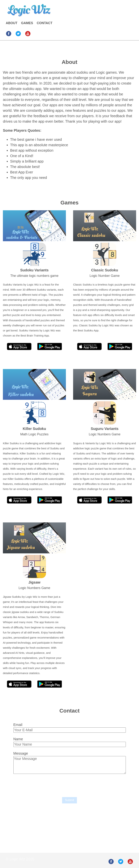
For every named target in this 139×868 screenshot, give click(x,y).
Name (18, 739)
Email (18, 725)
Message (21, 753)
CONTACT (45, 23)
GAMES (27, 23)
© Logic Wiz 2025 (20, 859)
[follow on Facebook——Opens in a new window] (10, 32)
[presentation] (41, 785)
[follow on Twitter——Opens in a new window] (19, 32)
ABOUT (12, 23)
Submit (69, 800)
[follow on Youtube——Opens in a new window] (29, 32)
